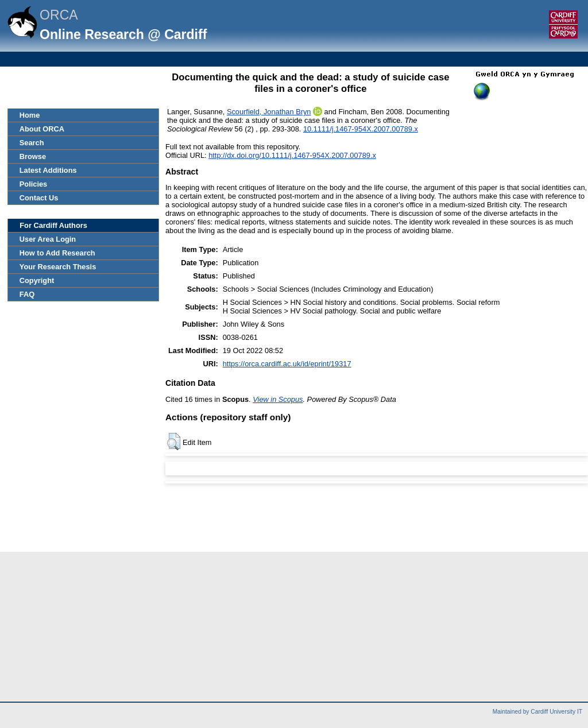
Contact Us (39, 198)
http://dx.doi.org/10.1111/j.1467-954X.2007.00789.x (292, 155)
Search (32, 143)
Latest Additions (48, 170)
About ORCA (42, 129)
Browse (33, 156)
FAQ (27, 294)
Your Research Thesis (58, 267)
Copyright (37, 280)
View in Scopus (278, 399)
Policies (33, 184)
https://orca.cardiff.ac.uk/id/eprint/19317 (287, 364)
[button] (174, 442)
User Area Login (48, 239)
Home (30, 115)
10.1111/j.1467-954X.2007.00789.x (361, 129)
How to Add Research (57, 253)
